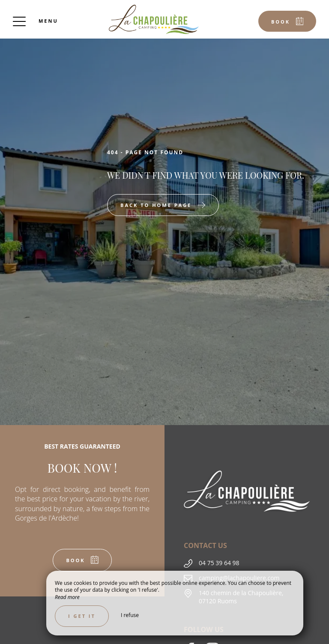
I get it (82, 616)
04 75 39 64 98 (219, 563)
